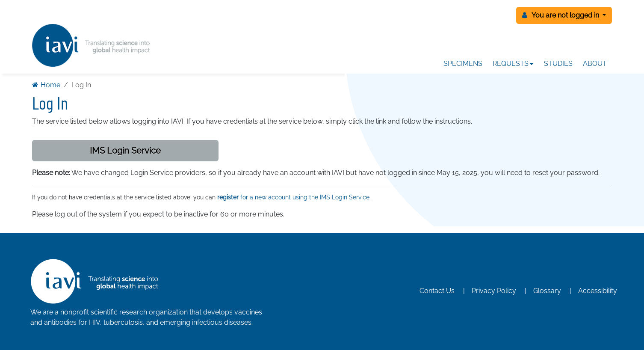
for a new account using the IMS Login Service (293, 197)
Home (46, 85)
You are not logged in (561, 15)
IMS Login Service (125, 151)
